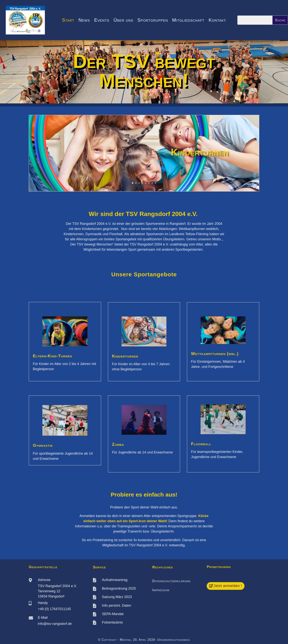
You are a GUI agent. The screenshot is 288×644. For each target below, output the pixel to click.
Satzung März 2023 (117, 597)
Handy (43, 603)
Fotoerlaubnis (112, 622)
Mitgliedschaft (188, 21)
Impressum (161, 590)
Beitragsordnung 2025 (119, 588)
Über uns (123, 21)
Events (102, 21)
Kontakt (217, 21)
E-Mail (43, 618)
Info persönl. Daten (117, 606)
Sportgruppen (153, 21)
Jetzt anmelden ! (228, 586)
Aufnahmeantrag (115, 580)
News (84, 21)
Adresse (44, 580)
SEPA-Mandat (113, 614)
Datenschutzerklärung (171, 581)
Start (68, 21)
